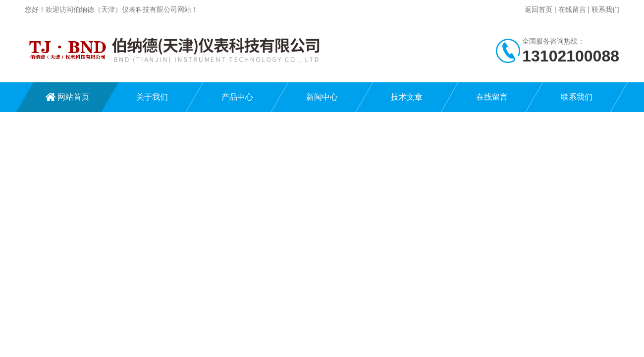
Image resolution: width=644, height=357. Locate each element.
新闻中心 (322, 97)
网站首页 (73, 97)
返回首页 (538, 9)
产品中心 (237, 97)
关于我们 (152, 97)
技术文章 (407, 97)
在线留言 (572, 9)
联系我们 (605, 9)
